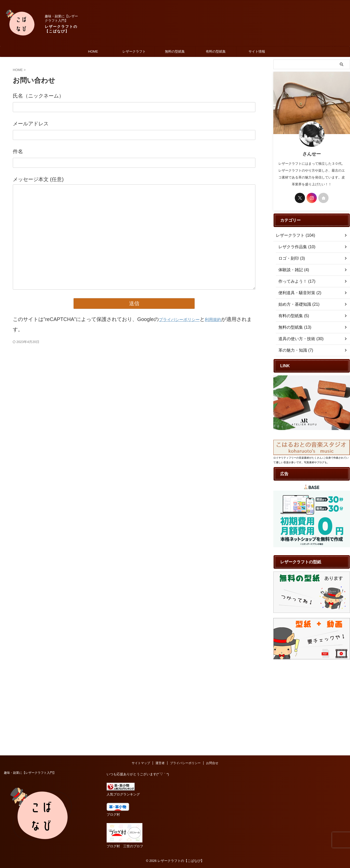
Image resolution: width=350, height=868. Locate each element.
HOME (93, 51)
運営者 (160, 675)
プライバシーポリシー (184, 319)
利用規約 (225, 319)
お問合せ (212, 675)
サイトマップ (141, 675)
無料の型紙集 (175, 51)
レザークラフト (134, 51)
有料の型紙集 (216, 51)
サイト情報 (257, 51)
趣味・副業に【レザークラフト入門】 (30, 685)
